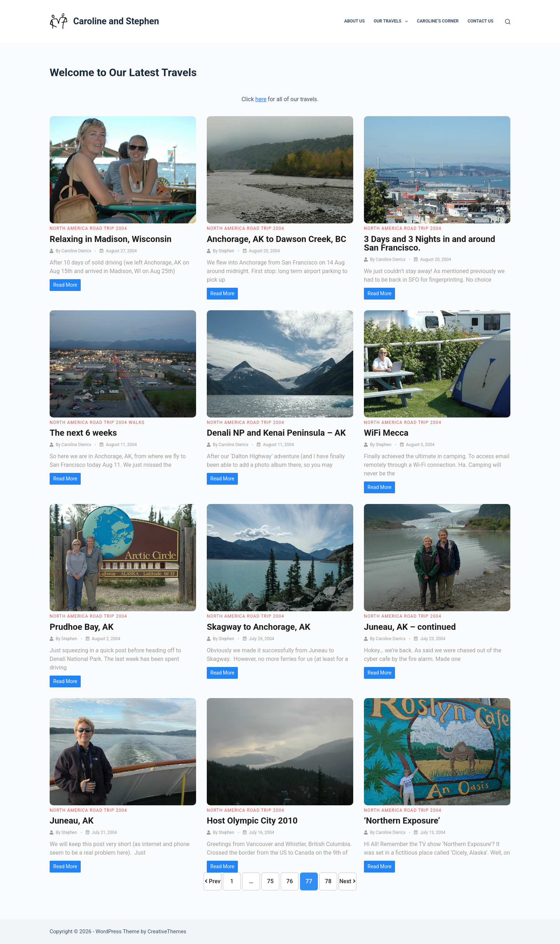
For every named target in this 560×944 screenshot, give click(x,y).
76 (290, 881)
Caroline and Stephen (116, 21)
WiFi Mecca (386, 433)
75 (270, 881)
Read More (65, 285)
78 (328, 881)
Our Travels (392, 21)
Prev (212, 881)
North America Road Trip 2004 (88, 228)
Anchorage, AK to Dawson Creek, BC (276, 239)
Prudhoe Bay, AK (82, 627)
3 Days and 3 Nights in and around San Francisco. (430, 243)
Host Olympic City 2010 (252, 821)
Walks (137, 422)
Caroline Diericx (76, 251)
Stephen (226, 251)
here (261, 99)
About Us (354, 21)
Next (347, 881)
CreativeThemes (167, 931)
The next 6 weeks (83, 433)
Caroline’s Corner (438, 21)
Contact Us (480, 21)
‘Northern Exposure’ (402, 821)
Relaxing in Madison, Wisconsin (111, 239)
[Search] (508, 22)
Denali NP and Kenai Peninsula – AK (276, 433)
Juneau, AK (72, 821)
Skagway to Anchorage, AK (259, 627)
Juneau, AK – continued (410, 627)
